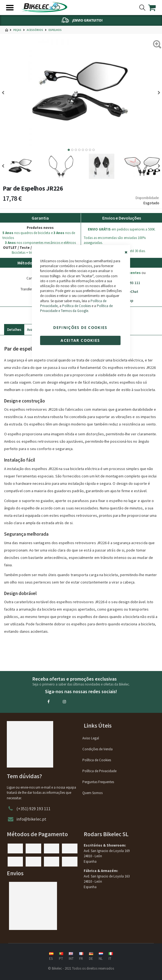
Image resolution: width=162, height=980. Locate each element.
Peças (17, 30)
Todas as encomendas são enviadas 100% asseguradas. (115, 240)
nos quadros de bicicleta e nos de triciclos (39, 235)
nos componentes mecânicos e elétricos (40, 243)
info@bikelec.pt (31, 819)
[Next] (157, 93)
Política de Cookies (76, 306)
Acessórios (35, 30)
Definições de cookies (80, 327)
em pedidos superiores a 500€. (122, 229)
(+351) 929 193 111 (33, 809)
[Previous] (5, 93)
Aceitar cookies (80, 340)
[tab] (14, 328)
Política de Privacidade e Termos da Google (76, 308)
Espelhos (55, 30)
